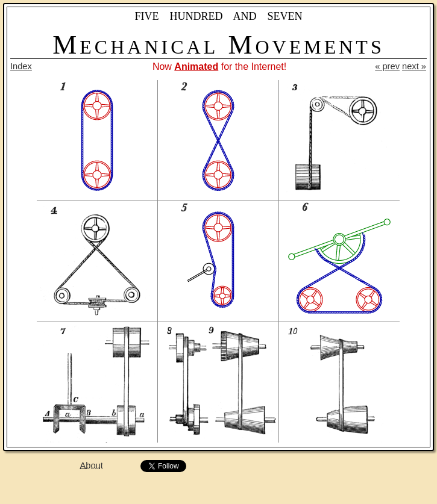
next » (414, 66)
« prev (387, 66)
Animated (196, 67)
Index (21, 66)
